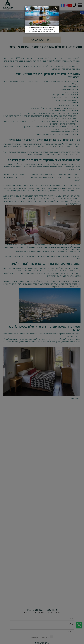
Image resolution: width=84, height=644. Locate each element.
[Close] (27, 8)
